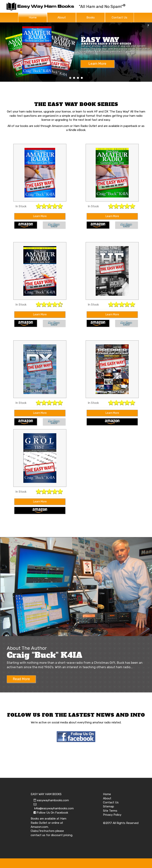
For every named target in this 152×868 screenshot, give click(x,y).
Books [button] (91, 17)
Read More (21, 679)
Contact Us (119, 17)
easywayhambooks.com (51, 800)
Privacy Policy (112, 815)
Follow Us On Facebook (51, 813)
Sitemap (109, 806)
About (62, 17)
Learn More (40, 216)
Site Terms (110, 811)
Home (33, 17)
